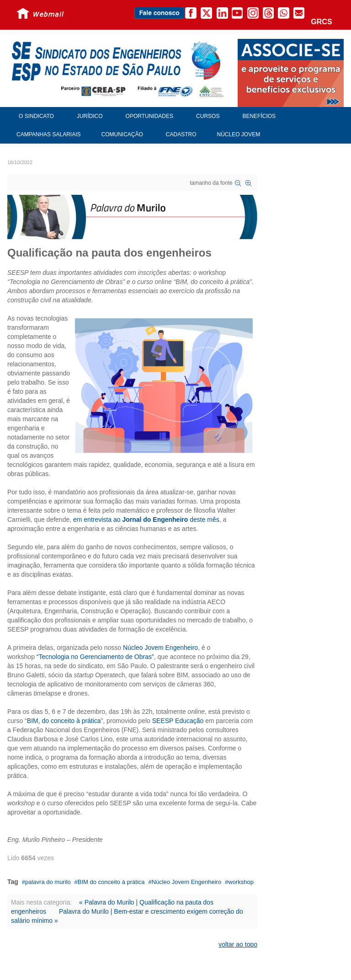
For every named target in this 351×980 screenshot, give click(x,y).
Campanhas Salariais (48, 134)
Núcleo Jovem (239, 134)
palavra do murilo (48, 882)
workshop (241, 882)
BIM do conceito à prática (111, 882)
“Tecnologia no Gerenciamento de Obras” (95, 657)
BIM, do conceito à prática (64, 721)
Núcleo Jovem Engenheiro (160, 648)
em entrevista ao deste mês (146, 519)
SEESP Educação (178, 721)
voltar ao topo (238, 944)
